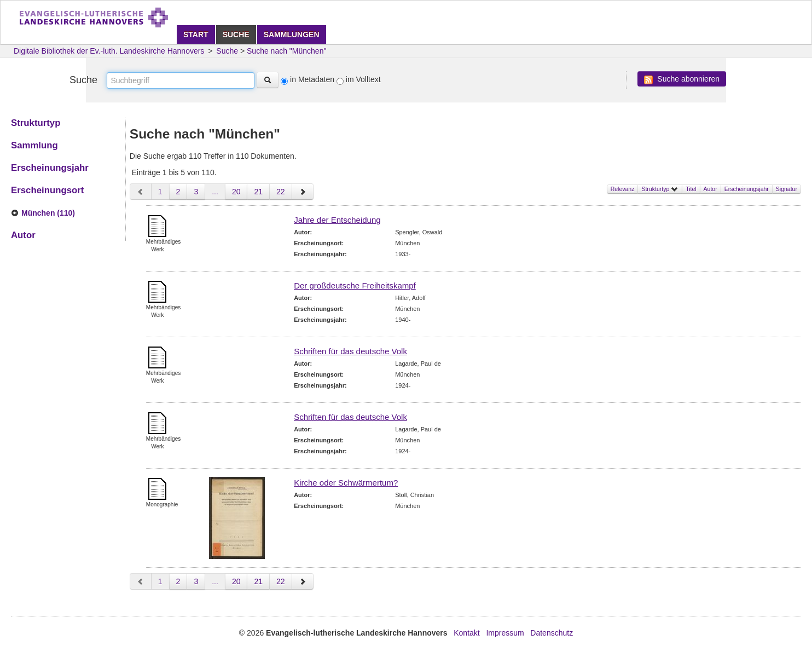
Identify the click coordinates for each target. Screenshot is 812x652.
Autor (710, 189)
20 (236, 192)
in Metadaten (312, 79)
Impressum (505, 633)
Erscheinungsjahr (747, 189)
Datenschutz (552, 633)
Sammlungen (292, 34)
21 (258, 192)
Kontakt (466, 633)
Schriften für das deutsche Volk (350, 351)
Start (196, 34)
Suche (236, 34)
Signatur (787, 189)
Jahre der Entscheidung (337, 220)
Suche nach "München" (286, 51)
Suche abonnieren (682, 79)
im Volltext (363, 79)
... (215, 192)
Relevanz (623, 189)
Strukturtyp (660, 189)
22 (281, 192)
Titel (691, 189)
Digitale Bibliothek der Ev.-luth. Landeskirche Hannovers (109, 51)
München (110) (48, 213)
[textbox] (181, 80)
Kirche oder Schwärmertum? (346, 483)
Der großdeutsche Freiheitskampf (355, 285)
